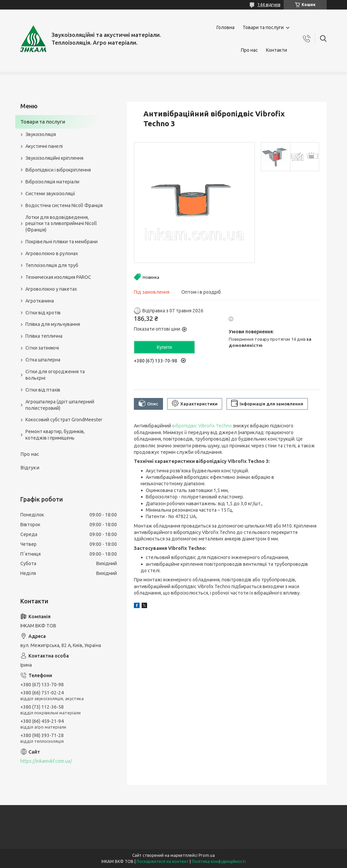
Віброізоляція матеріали (52, 182)
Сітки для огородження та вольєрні (55, 375)
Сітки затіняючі (42, 348)
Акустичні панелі (44, 146)
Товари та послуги (263, 27)
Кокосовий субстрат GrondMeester (64, 420)
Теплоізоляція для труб (52, 265)
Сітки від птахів (43, 390)
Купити (165, 347)
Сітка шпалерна (43, 360)
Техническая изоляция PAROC (58, 277)
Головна (226, 27)
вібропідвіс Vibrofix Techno (202, 426)
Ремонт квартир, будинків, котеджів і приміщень (55, 435)
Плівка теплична (44, 336)
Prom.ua (207, 855)
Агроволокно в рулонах (52, 253)
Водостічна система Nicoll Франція (64, 205)
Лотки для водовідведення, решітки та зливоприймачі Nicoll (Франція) (61, 224)
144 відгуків (269, 5)
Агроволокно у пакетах (51, 289)
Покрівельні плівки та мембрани (62, 242)
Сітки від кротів (43, 313)
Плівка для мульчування (53, 324)
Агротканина (40, 301)
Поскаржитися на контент (163, 861)
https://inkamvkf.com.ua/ (46, 761)
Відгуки (30, 468)
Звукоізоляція (41, 134)
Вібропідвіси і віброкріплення (58, 170)
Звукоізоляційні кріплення (54, 158)
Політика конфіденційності (219, 861)
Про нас (249, 50)
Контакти (277, 50)
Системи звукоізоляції (50, 194)
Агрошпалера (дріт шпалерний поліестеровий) (60, 405)
